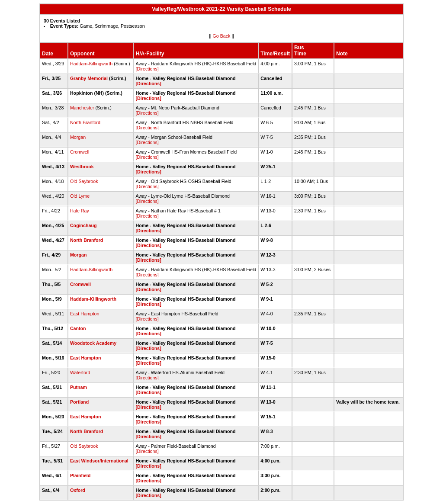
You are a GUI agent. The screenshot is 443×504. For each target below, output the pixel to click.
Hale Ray (80, 211)
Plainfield (80, 475)
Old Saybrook (84, 181)
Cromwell (80, 152)
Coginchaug (83, 225)
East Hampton (85, 314)
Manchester (82, 108)
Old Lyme (80, 196)
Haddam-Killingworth (91, 64)
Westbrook (82, 167)
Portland (79, 402)
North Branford (85, 122)
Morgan (78, 137)
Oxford (78, 490)
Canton (78, 328)
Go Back (222, 36)
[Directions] (147, 69)
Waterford (80, 372)
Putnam (79, 387)
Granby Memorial (89, 78)
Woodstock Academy (93, 343)
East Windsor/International (99, 461)
